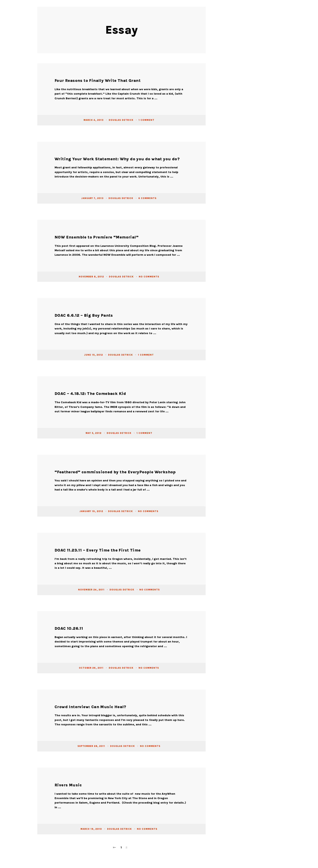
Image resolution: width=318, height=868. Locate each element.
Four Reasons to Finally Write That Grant (98, 81)
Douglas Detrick (121, 120)
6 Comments (147, 198)
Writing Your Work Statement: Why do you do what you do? (117, 159)
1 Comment (146, 120)
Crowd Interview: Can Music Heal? (90, 707)
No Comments (149, 276)
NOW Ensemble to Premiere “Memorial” (97, 237)
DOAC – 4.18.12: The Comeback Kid (90, 394)
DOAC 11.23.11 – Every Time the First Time (98, 550)
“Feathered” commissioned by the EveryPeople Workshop (115, 472)
